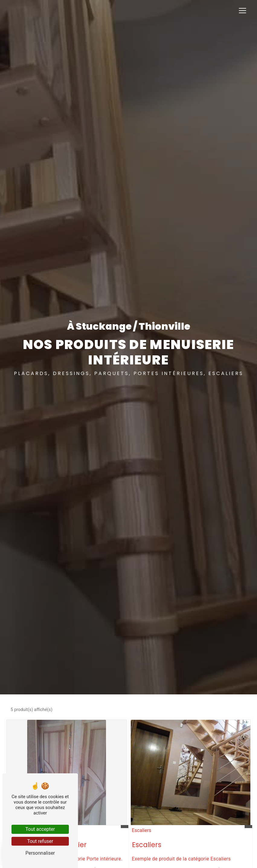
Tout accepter (40, 829)
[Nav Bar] (243, 11)
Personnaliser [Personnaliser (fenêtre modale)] (40, 853)
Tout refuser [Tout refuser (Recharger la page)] (40, 841)
